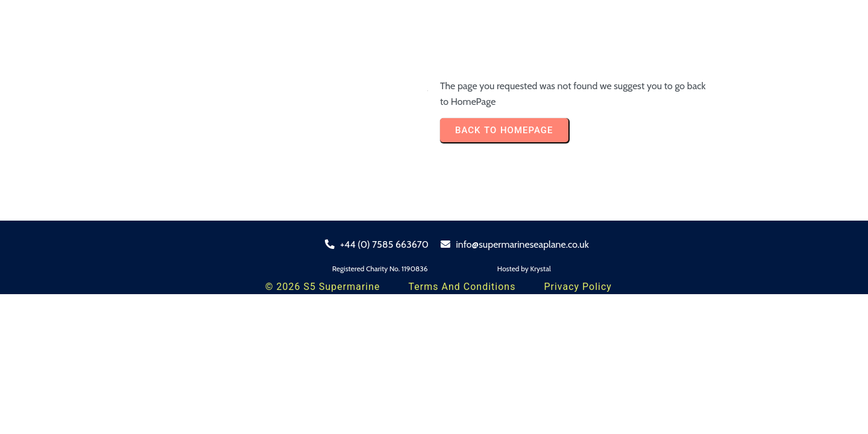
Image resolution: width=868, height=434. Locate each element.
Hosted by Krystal (524, 269)
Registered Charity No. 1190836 (380, 269)
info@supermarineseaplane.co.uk (515, 244)
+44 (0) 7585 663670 (377, 244)
